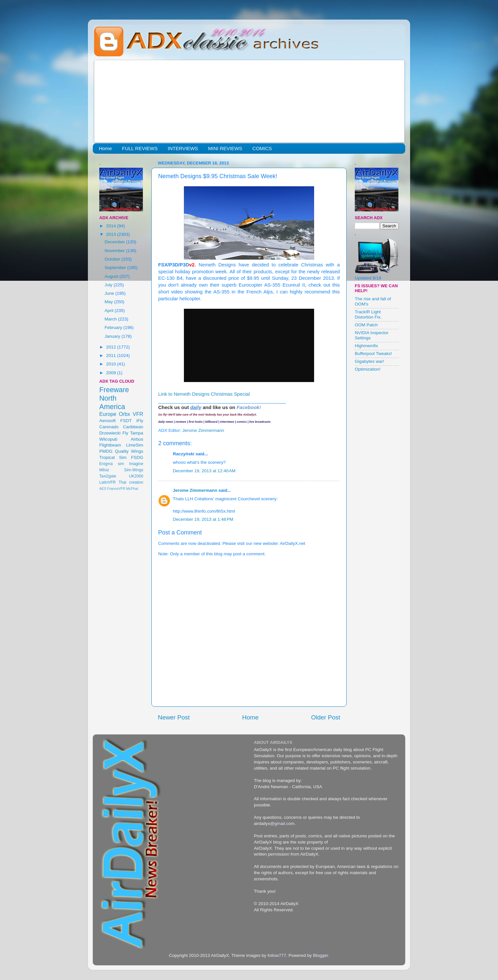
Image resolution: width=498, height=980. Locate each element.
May (109, 302)
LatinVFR (108, 482)
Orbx (124, 414)
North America (112, 402)
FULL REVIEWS (140, 148)
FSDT (126, 421)
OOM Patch (366, 325)
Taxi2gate (108, 476)
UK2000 (136, 476)
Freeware (114, 390)
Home (105, 148)
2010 (112, 364)
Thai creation (131, 482)
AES (103, 489)
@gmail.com (282, 824)
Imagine (136, 464)
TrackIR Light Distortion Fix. (368, 314)
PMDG (106, 451)
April (110, 311)
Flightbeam (110, 445)
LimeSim (135, 445)
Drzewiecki (110, 433)
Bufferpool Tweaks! (373, 354)
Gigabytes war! (369, 361)
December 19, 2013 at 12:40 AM (204, 471)
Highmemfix (366, 346)
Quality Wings (129, 451)
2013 (112, 234)
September (116, 268)
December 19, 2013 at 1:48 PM (203, 519)
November (115, 251)
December (115, 242)
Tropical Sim (113, 457)
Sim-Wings (134, 470)
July (109, 285)
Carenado (109, 427)
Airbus (137, 439)
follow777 (277, 955)
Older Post (326, 717)
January (113, 336)
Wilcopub (108, 439)
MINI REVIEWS (225, 148)
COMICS (262, 148)
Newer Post (174, 717)
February (114, 327)
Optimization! (368, 369)
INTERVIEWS (183, 148)
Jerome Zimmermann (195, 490)
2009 (112, 373)
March (111, 319)
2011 (112, 355)
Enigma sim (112, 464)
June (110, 293)
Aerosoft (107, 421)
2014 (112, 226)
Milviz (104, 470)
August (112, 276)
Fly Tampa (133, 433)
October (113, 259)
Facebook (248, 407)
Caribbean (133, 427)
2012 (112, 347)
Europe (108, 414)
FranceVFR (116, 489)
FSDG (137, 457)
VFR (138, 414)
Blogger (320, 955)
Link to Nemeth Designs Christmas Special (204, 394)
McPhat (132, 489)
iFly (140, 421)
